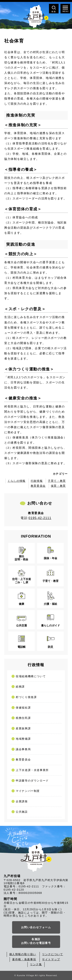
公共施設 (22, 812)
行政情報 (37, 481)
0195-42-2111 (40, 518)
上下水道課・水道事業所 (32, 770)
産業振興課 (23, 728)
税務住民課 (23, 718)
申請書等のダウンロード (32, 781)
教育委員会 (38, 486)
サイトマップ (51, 959)
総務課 (20, 687)
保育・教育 (58, 486)
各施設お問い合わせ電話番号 (36, 941)
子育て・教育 (57, 481)
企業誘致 (22, 801)
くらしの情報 (17, 481)
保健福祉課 (23, 708)
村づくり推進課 (26, 697)
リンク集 (36, 964)
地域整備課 (23, 739)
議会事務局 (23, 749)
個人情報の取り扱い (23, 954)
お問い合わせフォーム (36, 927)
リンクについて (53, 954)
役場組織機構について (31, 676)
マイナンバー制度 (28, 791)
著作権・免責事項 (24, 959)
